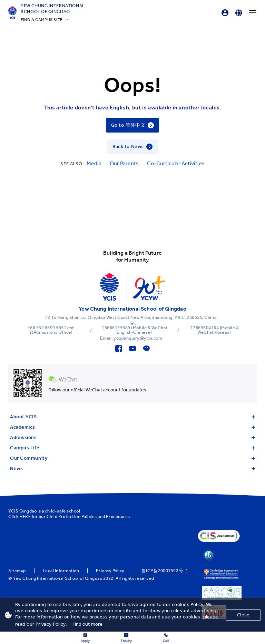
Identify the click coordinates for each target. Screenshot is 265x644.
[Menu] (253, 13)
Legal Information (61, 571)
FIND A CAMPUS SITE (42, 20)
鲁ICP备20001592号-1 (165, 571)
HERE (25, 516)
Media (94, 163)
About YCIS (132, 417)
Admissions (132, 437)
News (132, 469)
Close (243, 615)
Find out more (88, 624)
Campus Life (132, 448)
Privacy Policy (110, 571)
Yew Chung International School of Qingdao (53, 9)
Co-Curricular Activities (176, 163)
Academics (132, 427)
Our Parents (124, 163)
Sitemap (17, 571)
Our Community (132, 458)
